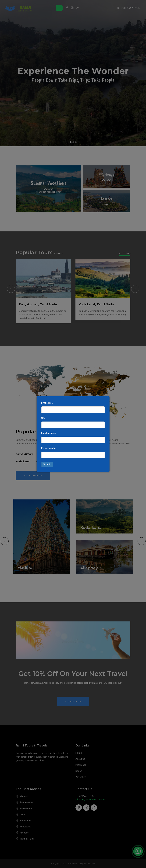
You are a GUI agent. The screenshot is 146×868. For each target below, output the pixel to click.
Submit (47, 464)
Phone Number (49, 448)
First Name (47, 403)
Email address (49, 433)
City (43, 418)
